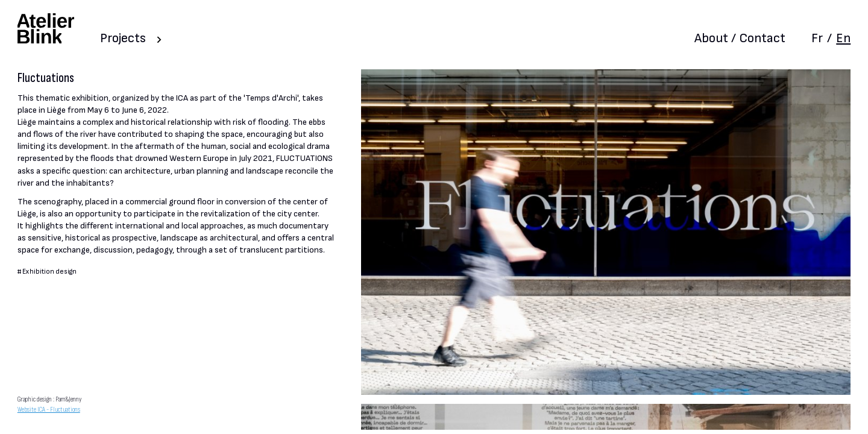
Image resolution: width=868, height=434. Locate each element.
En (843, 38)
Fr (817, 38)
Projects (123, 38)
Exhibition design (49, 272)
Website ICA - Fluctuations (49, 410)
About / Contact (740, 38)
